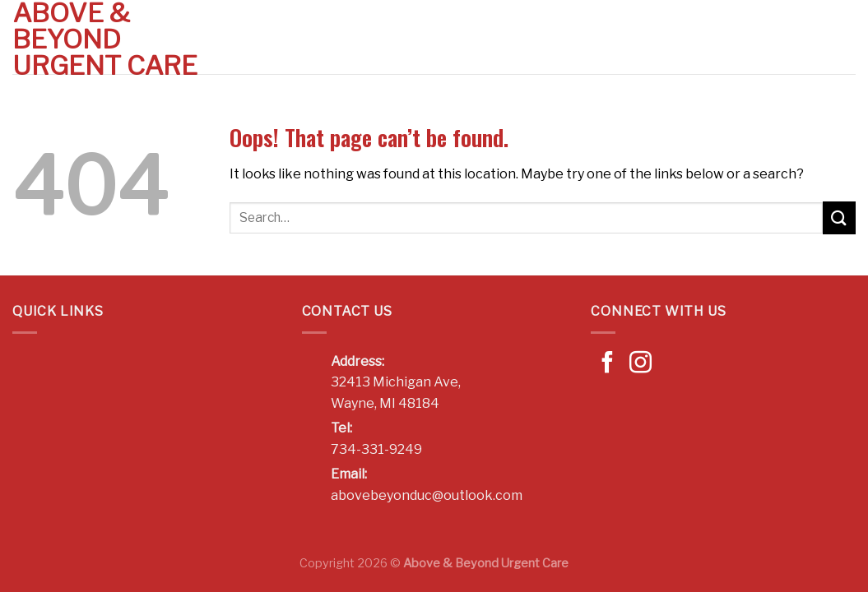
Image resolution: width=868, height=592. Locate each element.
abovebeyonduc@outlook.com (427, 495)
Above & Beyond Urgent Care (105, 39)
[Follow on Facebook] (608, 364)
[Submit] (839, 217)
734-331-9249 (376, 449)
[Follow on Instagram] (641, 364)
